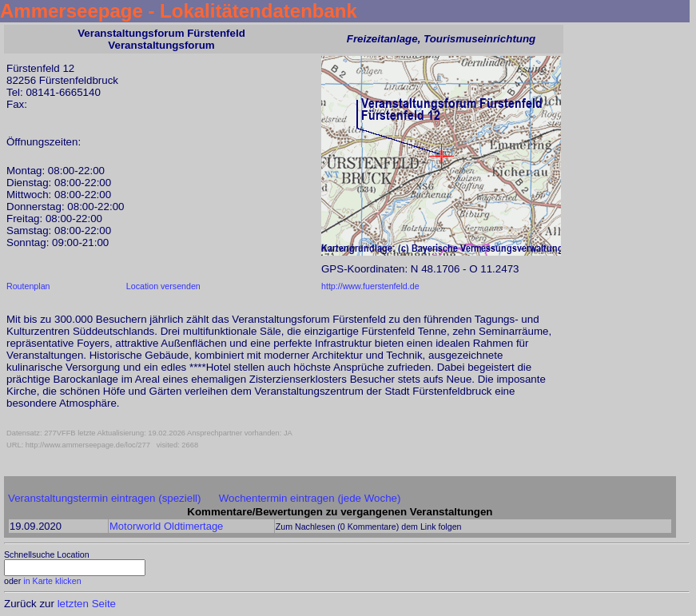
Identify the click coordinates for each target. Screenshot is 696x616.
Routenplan (28, 286)
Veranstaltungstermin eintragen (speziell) (105, 498)
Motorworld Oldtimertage (166, 526)
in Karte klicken (52, 581)
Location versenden (163, 286)
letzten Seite (87, 604)
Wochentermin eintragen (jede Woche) (310, 498)
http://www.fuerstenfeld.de (370, 286)
